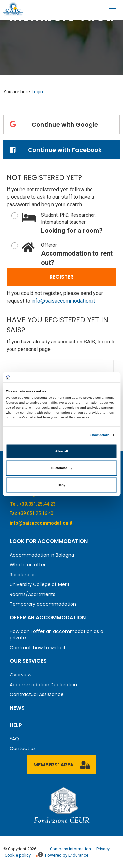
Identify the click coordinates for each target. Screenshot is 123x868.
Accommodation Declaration (43, 685)
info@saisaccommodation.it (63, 301)
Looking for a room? (69, 223)
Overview (20, 675)
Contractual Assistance (37, 694)
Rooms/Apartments (33, 594)
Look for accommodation (49, 541)
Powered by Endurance (62, 855)
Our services (28, 661)
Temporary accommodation (43, 604)
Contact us (23, 748)
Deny (61, 485)
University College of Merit (40, 584)
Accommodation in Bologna (42, 555)
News (17, 708)
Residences (23, 575)
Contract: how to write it (38, 648)
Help (16, 725)
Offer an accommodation (48, 617)
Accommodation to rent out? (69, 254)
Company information (70, 849)
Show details (100, 435)
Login (37, 92)
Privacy (103, 849)
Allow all (62, 451)
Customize (62, 468)
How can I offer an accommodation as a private (57, 635)
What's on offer (28, 565)
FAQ (14, 739)
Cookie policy (18, 855)
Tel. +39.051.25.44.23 (33, 504)
